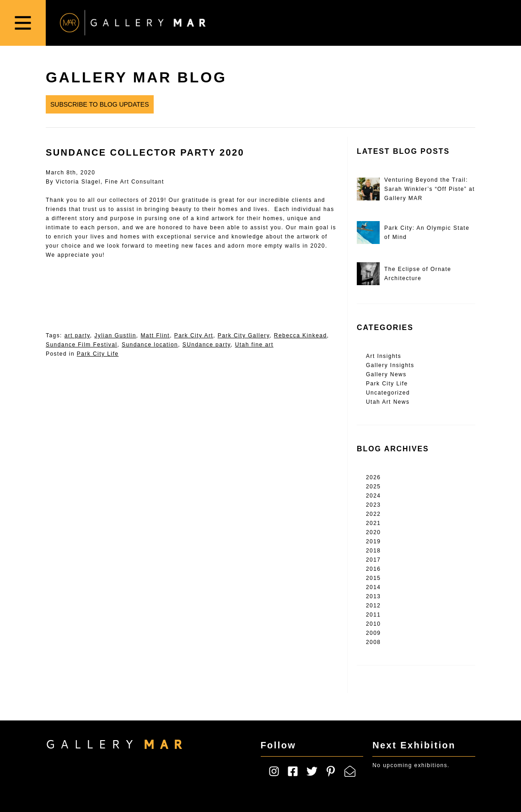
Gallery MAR (133, 23)
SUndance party (207, 345)
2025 (373, 487)
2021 (373, 523)
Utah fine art (254, 345)
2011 (373, 615)
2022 (373, 514)
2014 (373, 587)
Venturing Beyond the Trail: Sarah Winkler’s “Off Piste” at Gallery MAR (416, 189)
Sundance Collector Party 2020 (145, 152)
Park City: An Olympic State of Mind (413, 233)
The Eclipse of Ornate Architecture (404, 274)
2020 (373, 532)
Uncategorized (388, 393)
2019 (373, 541)
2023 (373, 505)
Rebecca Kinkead (301, 336)
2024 (373, 496)
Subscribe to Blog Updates (100, 104)
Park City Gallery (244, 336)
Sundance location (150, 345)
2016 (373, 569)
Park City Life (98, 354)
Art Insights (384, 356)
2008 (373, 642)
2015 (373, 578)
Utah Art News (388, 402)
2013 (373, 596)
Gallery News (386, 374)
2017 (373, 560)
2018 (373, 551)
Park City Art (194, 336)
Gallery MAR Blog (136, 77)
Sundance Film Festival (81, 345)
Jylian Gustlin (115, 336)
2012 (373, 606)
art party (77, 336)
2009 (373, 633)
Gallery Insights (390, 365)
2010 (373, 624)
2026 (373, 477)
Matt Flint (155, 336)
